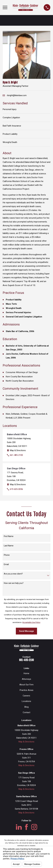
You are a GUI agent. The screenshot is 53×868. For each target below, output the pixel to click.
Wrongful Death (10, 142)
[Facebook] (26, 827)
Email (6, 564)
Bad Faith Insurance (12, 126)
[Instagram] (34, 827)
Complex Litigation (11, 118)
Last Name (9, 546)
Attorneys (26, 679)
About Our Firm (26, 685)
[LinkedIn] (19, 827)
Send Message (26, 631)
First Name (9, 536)
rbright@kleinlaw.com (17, 95)
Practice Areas (26, 690)
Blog (26, 707)
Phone (7, 555)
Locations (26, 701)
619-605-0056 (16, 489)
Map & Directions (18, 450)
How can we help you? (14, 583)
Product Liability (10, 134)
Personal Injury (10, 109)
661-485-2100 (16, 455)
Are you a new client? (13, 574)
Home (26, 673)
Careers (26, 696)
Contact (26, 712)
